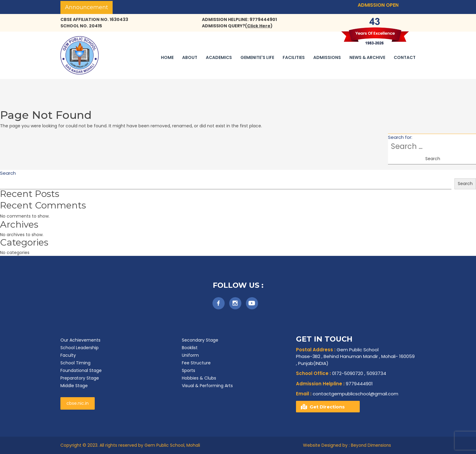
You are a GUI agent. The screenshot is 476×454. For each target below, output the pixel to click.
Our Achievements (80, 340)
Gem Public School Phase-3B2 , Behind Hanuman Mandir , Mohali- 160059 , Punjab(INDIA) (355, 356)
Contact (405, 57)
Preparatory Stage (80, 378)
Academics (219, 57)
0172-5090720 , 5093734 (341, 373)
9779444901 (334, 384)
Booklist (190, 348)
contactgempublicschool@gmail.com (347, 394)
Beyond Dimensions (371, 445)
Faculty (68, 355)
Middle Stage (74, 386)
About (190, 57)
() (259, 26)
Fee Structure (196, 363)
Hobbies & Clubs (199, 378)
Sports (189, 370)
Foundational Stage (81, 370)
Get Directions (327, 407)
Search (8, 173)
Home (167, 57)
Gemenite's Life (257, 57)
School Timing (75, 363)
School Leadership (80, 348)
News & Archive (367, 57)
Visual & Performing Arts (207, 386)
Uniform (190, 355)
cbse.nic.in (78, 403)
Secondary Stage (200, 340)
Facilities (294, 57)
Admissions (327, 57)
